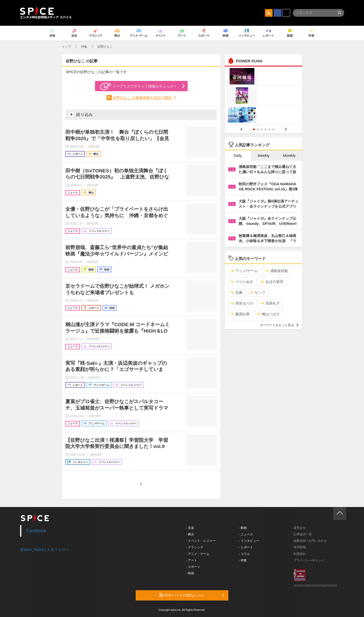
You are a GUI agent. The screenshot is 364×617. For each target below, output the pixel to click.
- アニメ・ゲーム (198, 554)
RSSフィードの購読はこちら (192, 595)
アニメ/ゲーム (244, 271)
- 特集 (243, 560)
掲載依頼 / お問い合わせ (310, 541)
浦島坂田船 (277, 271)
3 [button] (262, 129)
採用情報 (300, 547)
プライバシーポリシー (309, 560)
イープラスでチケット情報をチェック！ (139, 86)
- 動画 (243, 528)
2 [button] (258, 129)
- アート (192, 560)
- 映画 (190, 573)
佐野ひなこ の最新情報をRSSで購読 (143, 98)
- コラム (244, 554)
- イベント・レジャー (201, 541)
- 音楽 (190, 528)
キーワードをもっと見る (279, 325)
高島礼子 (270, 303)
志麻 (237, 292)
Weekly (264, 156)
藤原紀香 (240, 314)
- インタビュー (249, 541)
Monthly (289, 156)
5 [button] (269, 129)
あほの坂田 (272, 282)
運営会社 (300, 528)
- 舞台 (190, 534)
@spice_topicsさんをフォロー (44, 550)
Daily (238, 156)
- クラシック (195, 547)
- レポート (246, 547)
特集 (84, 47)
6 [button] (273, 129)
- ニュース (246, 534)
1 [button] (254, 129)
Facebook (36, 531)
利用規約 (300, 554)
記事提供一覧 (303, 534)
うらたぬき (242, 282)
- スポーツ (193, 567)
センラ (258, 292)
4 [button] (266, 129)
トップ (66, 47)
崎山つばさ (269, 314)
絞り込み (81, 114)
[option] (263, 96)
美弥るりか (242, 303)
